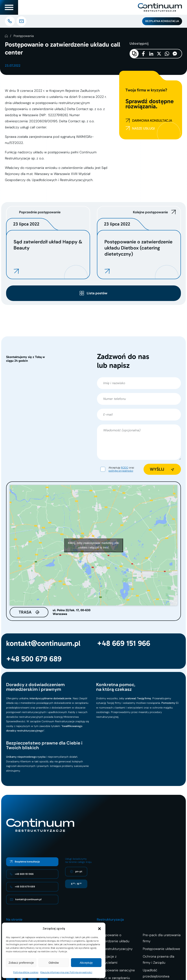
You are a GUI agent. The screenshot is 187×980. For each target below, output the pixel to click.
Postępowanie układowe (161, 949)
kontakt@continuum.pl (43, 643)
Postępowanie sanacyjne (116, 970)
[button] (99, 929)
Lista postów (97, 293)
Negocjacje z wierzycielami (107, 959)
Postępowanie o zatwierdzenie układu (113, 938)
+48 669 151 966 (124, 643)
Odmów (54, 963)
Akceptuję (86, 963)
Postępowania (24, 36)
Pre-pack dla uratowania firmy (162, 938)
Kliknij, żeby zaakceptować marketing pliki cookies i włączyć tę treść (94, 545)
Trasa (25, 612)
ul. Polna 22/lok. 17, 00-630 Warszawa (72, 612)
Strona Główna (6, 36)
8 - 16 (76, 884)
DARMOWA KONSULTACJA (149, 121)
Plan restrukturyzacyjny (115, 949)
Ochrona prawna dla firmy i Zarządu (158, 959)
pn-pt (76, 871)
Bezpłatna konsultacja (162, 21)
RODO (125, 468)
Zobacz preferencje (21, 963)
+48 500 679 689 (34, 659)
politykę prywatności (121, 471)
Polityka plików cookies (26, 972)
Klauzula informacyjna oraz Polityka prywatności (66, 972)
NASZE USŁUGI (140, 128)
